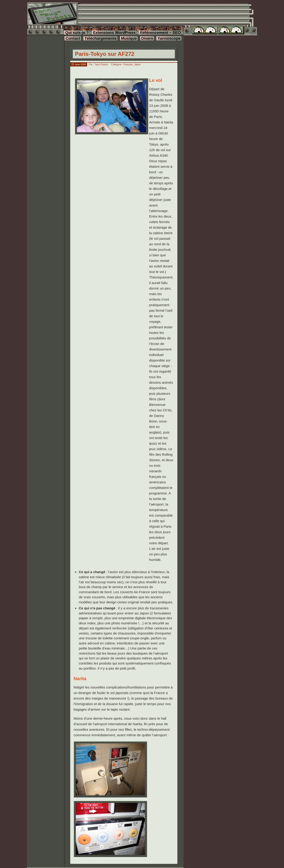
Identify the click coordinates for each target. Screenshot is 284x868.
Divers (147, 38)
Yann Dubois (101, 64)
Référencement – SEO (160, 33)
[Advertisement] (164, 15)
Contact (73, 38)
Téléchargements (100, 38)
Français (128, 64)
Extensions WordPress (114, 33)
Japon (137, 64)
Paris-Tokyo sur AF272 (105, 54)
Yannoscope (169, 38)
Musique (129, 38)
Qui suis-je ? (77, 33)
